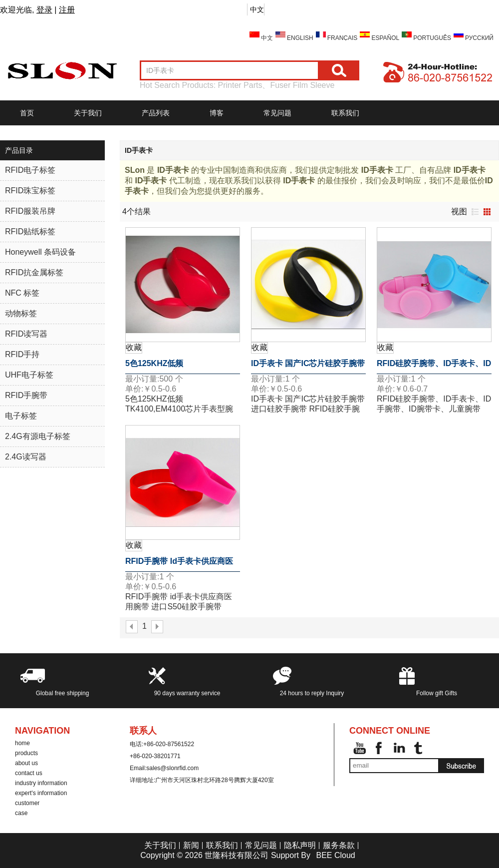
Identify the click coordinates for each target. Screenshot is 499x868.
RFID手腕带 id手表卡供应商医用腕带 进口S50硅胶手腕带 (179, 564)
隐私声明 (300, 845)
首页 (27, 113)
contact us (29, 773)
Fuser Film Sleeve (302, 85)
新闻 (191, 845)
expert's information (41, 793)
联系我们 (345, 113)
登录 (44, 10)
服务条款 (339, 845)
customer (27, 803)
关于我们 (88, 113)
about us (26, 763)
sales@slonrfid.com (172, 768)
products (26, 753)
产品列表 (156, 113)
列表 (475, 212)
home (22, 743)
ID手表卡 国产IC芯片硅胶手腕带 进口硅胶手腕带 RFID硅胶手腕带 (308, 367)
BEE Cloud (335, 855)
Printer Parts (240, 85)
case (21, 813)
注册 (67, 10)
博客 (217, 113)
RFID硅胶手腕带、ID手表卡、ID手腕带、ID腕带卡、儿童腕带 (434, 367)
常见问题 (277, 113)
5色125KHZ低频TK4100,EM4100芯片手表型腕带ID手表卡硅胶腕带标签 (179, 367)
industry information (41, 783)
